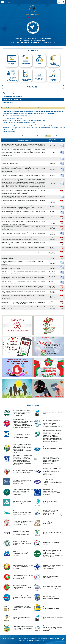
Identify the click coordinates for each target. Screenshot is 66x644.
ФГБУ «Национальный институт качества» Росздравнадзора (23, 472)
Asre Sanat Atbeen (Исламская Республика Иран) (22, 502)
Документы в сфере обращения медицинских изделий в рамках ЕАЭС (24, 120)
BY (6, 2)
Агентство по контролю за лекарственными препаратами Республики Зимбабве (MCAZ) (22, 533)
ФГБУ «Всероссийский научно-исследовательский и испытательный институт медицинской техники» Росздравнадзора (53, 472)
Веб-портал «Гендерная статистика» (51, 577)
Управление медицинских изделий (29, 108)
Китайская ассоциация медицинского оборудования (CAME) (22, 543)
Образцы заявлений (9, 131)
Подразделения (12, 108)
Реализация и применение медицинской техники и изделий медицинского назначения (29, 113)
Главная (3, 108)
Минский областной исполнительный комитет (51, 608)
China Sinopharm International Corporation (52, 533)
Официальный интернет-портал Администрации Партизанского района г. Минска (23, 628)
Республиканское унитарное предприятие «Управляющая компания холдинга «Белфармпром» (22, 413)
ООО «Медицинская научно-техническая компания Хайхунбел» (22, 554)
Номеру (48, 136)
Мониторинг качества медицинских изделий (16, 116)
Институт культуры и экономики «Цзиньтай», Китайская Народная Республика (23, 523)
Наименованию (60, 136)
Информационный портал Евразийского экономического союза (22, 608)
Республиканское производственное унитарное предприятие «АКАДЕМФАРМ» (23, 513)
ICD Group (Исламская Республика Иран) (50, 502)
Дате (38, 136)
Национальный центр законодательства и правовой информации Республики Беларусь (53, 628)
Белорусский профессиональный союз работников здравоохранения (53, 567)
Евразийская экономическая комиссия (22, 618)
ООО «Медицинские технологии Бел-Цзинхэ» (53, 523)
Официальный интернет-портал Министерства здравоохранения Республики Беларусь (23, 577)
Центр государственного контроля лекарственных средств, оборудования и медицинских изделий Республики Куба (51, 460)
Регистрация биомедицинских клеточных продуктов (19, 123)
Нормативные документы (12, 99)
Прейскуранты (8, 103)
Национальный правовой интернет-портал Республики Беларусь (22, 597)
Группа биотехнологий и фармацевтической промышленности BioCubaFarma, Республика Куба (53, 513)
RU (2, 2)
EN (9, 2)
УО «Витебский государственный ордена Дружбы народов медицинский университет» (53, 482)
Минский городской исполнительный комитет (51, 597)
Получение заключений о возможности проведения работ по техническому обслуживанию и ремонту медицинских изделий (34, 128)
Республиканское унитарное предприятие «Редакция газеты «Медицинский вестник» (23, 436)
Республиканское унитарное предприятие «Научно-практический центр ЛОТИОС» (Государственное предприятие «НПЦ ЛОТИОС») (53, 554)
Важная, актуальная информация (13, 118)
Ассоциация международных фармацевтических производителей (22, 482)
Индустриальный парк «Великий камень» (53, 413)
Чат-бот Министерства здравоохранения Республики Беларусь (22, 587)
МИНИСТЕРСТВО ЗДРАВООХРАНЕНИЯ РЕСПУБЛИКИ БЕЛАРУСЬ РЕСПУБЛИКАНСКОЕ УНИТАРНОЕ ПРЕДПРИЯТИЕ (33, 41)
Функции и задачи (9, 93)
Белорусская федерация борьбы (51, 543)
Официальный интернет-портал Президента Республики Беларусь (23, 567)
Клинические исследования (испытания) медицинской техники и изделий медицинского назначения (33, 125)
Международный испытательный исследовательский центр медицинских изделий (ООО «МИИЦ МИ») (23, 492)
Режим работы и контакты (13, 96)
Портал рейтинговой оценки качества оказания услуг (52, 587)
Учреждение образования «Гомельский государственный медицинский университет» (53, 448)
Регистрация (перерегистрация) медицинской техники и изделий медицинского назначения (33, 111)
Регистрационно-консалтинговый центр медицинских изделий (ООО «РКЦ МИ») (52, 492)
